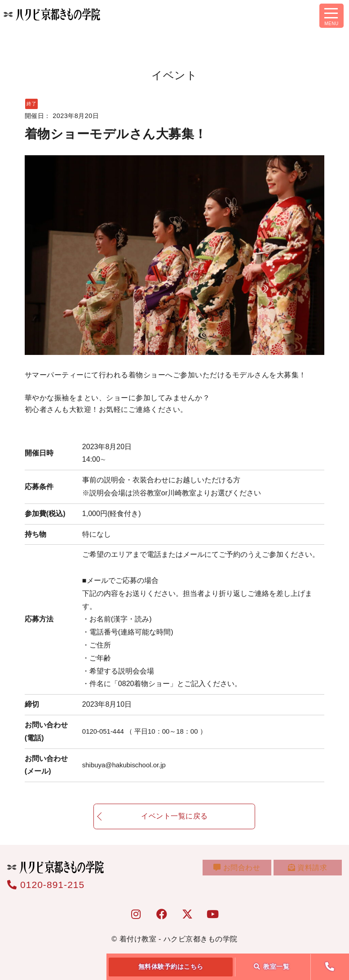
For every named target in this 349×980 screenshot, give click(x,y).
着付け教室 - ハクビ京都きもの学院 (179, 939)
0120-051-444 (149, 731)
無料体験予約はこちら (171, 967)
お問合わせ (243, 872)
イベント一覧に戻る (174, 825)
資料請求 (309, 872)
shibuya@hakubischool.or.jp (127, 765)
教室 (272, 967)
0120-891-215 (46, 885)
